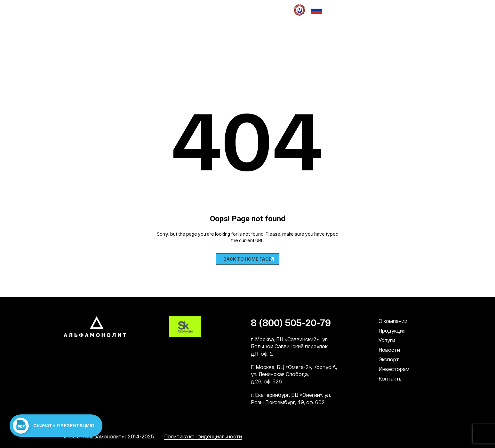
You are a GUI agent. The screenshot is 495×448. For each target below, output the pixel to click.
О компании (393, 321)
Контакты (391, 378)
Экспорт (389, 359)
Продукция (392, 330)
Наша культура (133, 10)
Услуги (387, 340)
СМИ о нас (231, 10)
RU (418, 35)
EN (428, 35)
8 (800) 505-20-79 (95, 53)
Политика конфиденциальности (203, 436)
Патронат (257, 10)
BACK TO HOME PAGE (247, 259)
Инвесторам (394, 369)
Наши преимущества (88, 10)
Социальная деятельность (185, 10)
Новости (389, 350)
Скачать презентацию (54, 426)
